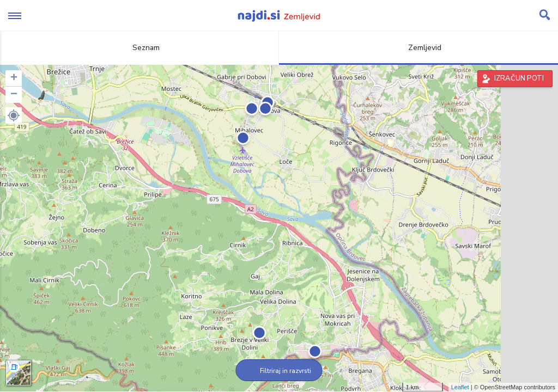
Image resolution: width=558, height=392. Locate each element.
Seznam (140, 48)
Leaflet (460, 387)
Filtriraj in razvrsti (279, 371)
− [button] (14, 95)
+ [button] (14, 78)
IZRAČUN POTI (519, 78)
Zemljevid (418, 48)
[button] (14, 115)
